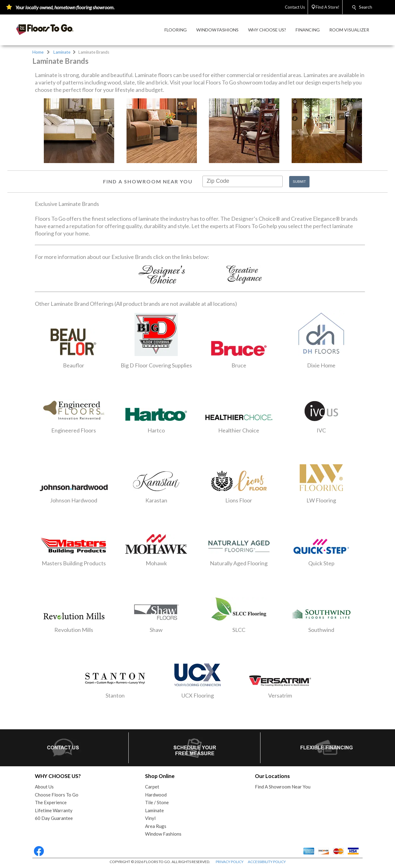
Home (38, 52)
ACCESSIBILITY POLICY (267, 862)
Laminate (62, 52)
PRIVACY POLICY (230, 862)
